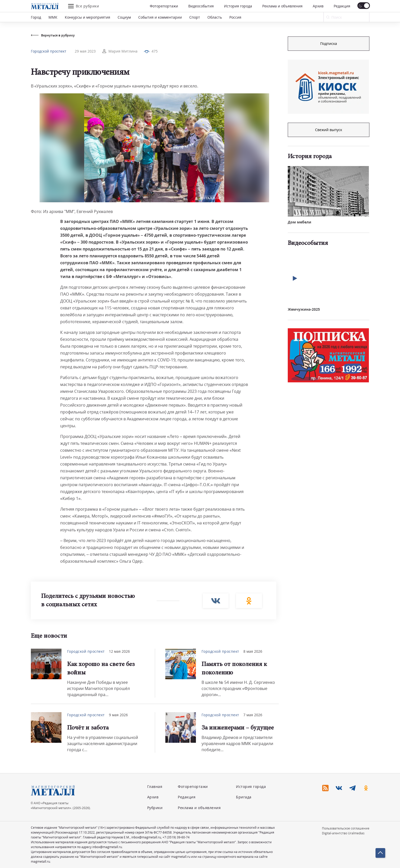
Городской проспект (49, 51)
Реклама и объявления (282, 6)
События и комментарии (160, 17)
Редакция (342, 6)
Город (36, 17)
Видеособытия (201, 6)
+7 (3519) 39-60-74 (176, 837)
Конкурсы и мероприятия (87, 17)
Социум (124, 17)
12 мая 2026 (119, 651)
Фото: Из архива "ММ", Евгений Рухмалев (72, 211)
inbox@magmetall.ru (146, 837)
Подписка (329, 43)
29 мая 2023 (85, 51)
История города (238, 6)
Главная (155, 787)
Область (215, 17)
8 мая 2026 (253, 651)
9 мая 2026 (118, 715)
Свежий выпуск (329, 130)
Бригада (244, 797)
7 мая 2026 (253, 715)
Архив (318, 6)
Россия (235, 17)
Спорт (195, 17)
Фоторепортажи (164, 6)
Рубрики (155, 808)
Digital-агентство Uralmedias (343, 833)
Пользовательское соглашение (346, 828)
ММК (53, 17)
